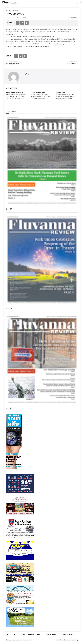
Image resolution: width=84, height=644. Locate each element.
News (14, 635)
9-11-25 (9, 408)
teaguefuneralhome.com (43, 46)
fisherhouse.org (59, 44)
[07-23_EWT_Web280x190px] (20, 572)
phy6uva (26, 74)
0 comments (75, 18)
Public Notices (50, 635)
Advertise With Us (67, 635)
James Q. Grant (60, 93)
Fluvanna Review (13, 640)
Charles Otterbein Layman (38, 93)
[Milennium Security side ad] (20, 595)
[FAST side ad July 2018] (20, 550)
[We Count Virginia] (20, 484)
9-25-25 (9, 209)
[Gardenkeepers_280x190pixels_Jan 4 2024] (20, 617)
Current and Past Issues (30, 635)
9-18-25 (9, 309)
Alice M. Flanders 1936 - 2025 (14, 93)
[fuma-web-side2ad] (20, 528)
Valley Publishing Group (70, 640)
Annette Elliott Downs (13, 64)
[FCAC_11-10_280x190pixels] (20, 506)
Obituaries (15, 11)
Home (8, 11)
